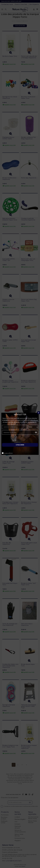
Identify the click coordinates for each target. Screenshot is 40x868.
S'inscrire (20, 445)
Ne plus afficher (8, 453)
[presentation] (15, 439)
